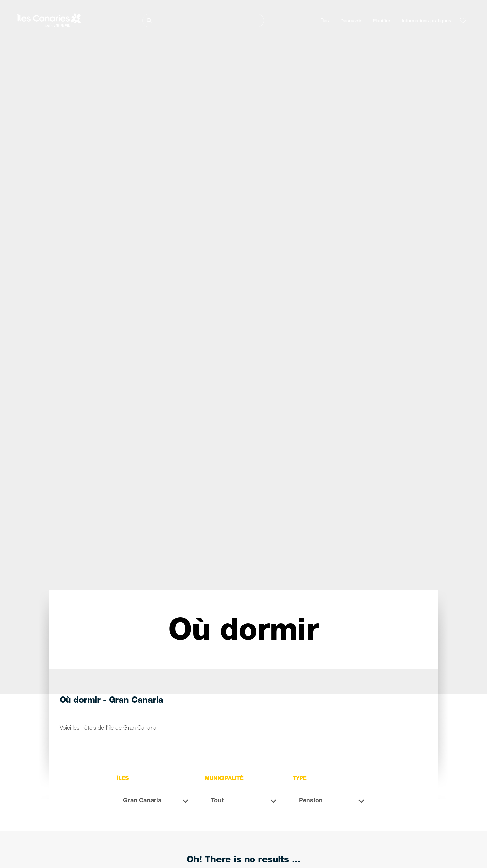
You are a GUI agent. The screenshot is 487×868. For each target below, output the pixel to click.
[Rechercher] (203, 20)
